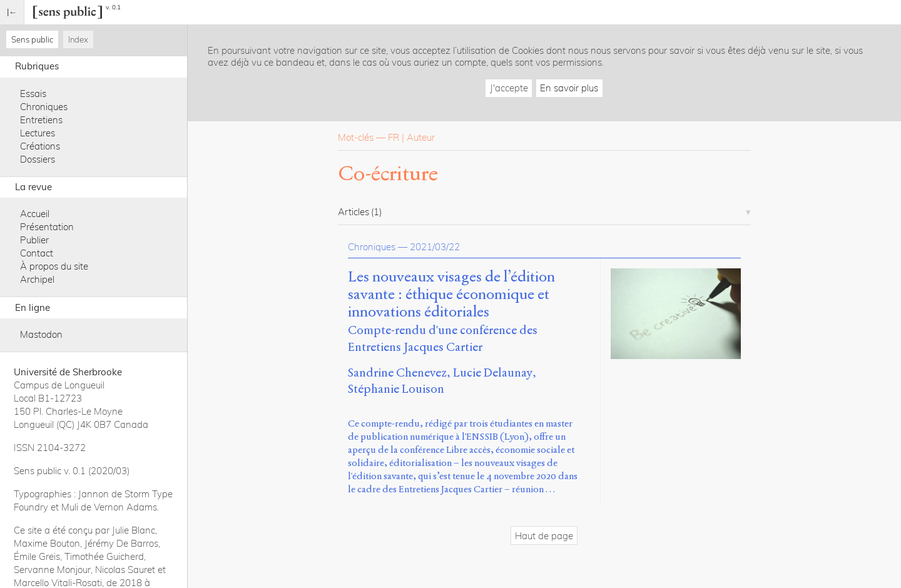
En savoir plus (569, 88)
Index (78, 39)
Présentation (47, 227)
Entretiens (41, 120)
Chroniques (44, 107)
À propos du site (54, 266)
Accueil (35, 214)
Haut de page (544, 536)
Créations (40, 146)
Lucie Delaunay (493, 373)
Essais (33, 94)
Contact (37, 253)
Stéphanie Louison (396, 389)
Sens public (32, 39)
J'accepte (509, 88)
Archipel (37, 279)
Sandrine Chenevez (397, 373)
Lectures (38, 133)
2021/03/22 (435, 247)
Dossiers (38, 159)
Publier (34, 240)
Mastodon (41, 334)
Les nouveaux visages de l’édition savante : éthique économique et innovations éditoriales (451, 294)
